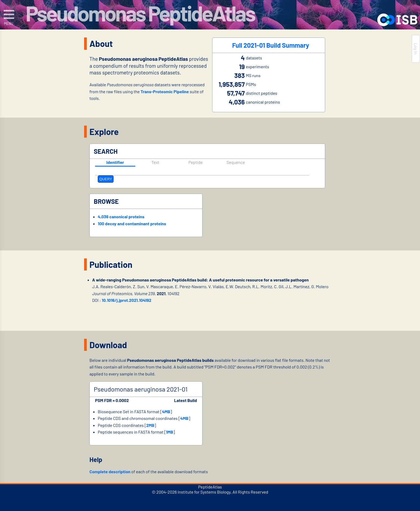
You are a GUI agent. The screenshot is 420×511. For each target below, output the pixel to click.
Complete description (110, 471)
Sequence (236, 162)
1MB (170, 432)
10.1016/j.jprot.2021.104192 (127, 300)
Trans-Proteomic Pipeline (165, 91)
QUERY (106, 179)
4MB (166, 412)
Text (155, 162)
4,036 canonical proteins (121, 217)
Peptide (196, 162)
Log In (416, 49)
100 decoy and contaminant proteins (132, 223)
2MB (150, 425)
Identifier (115, 162)
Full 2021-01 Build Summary (271, 45)
